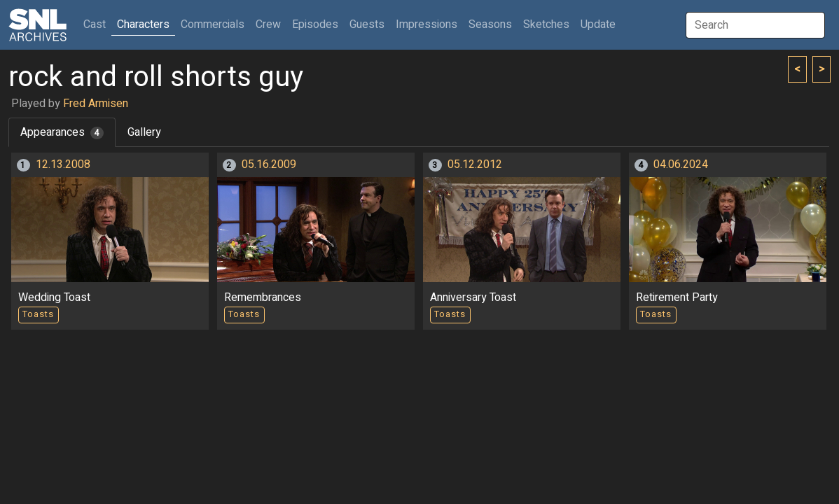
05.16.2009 (269, 164)
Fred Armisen (96, 104)
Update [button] (598, 24)
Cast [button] (97, 24)
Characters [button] (143, 24)
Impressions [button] (427, 24)
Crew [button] (268, 24)
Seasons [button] (490, 24)
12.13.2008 (63, 164)
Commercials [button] (213, 24)
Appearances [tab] (62, 132)
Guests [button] (367, 24)
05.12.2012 (475, 164)
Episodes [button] (315, 24)
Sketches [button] (546, 24)
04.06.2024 (681, 164)
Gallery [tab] (144, 132)
